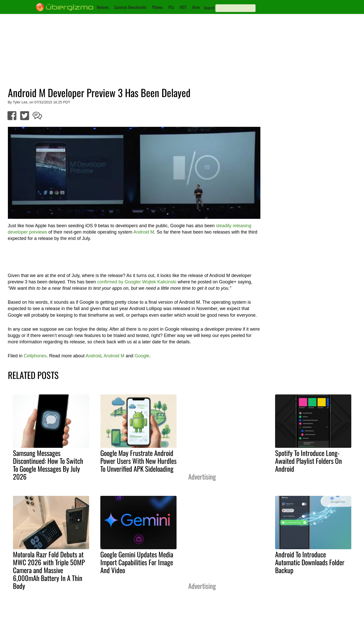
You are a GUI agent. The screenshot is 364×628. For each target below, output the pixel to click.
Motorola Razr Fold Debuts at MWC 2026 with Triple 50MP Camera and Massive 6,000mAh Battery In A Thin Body (49, 570)
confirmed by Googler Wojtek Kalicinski (137, 282)
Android (93, 356)
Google (142, 356)
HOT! (183, 7)
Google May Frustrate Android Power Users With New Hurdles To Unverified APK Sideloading (138, 461)
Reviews (103, 7)
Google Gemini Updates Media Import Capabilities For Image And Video (137, 562)
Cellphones (35, 356)
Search (209, 8)
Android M (144, 232)
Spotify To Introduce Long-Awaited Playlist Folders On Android (308, 461)
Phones (157, 7)
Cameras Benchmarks (130, 7)
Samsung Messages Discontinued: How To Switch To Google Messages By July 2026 (48, 465)
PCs (171, 7)
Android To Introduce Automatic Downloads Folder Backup (310, 562)
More (196, 7)
